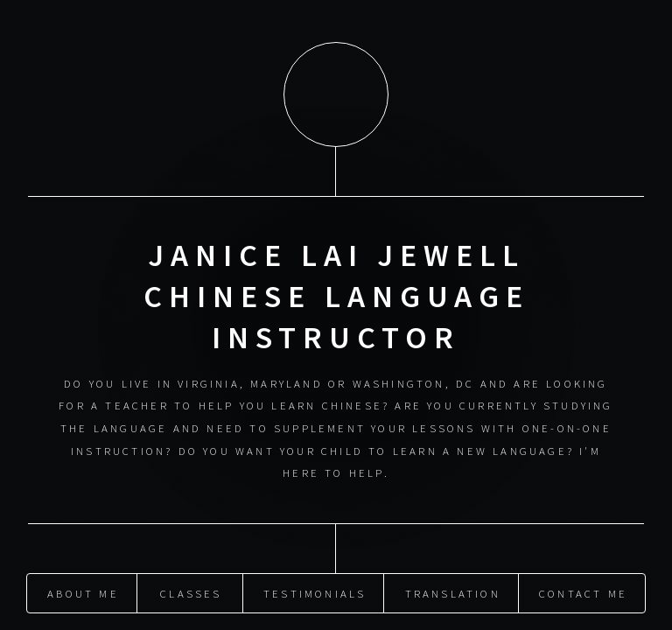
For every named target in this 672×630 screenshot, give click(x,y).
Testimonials (315, 591)
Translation (453, 591)
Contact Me (583, 591)
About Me (83, 591)
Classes (191, 591)
